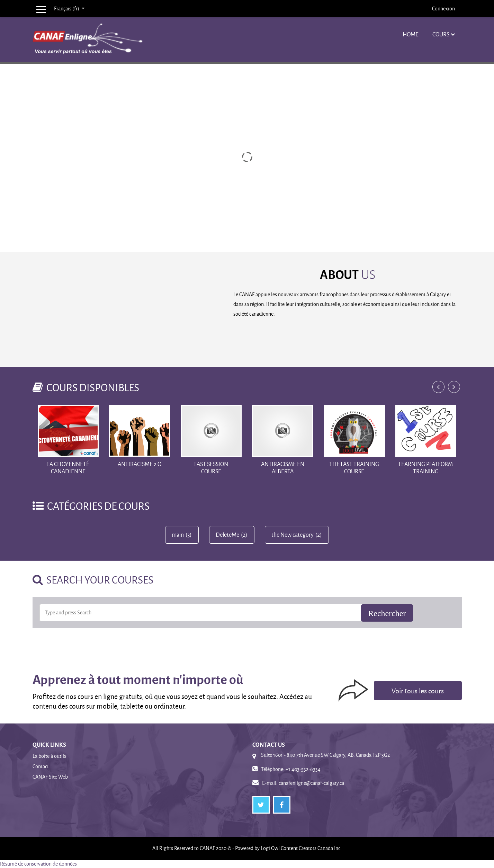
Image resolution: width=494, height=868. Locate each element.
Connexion (443, 8)
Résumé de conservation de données (38, 864)
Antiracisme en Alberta (283, 468)
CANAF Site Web (50, 777)
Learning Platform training (426, 468)
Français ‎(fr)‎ (67, 8)
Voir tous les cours (418, 691)
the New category (293, 535)
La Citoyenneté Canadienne (68, 468)
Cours (441, 34)
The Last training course (354, 468)
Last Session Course (211, 468)
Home (411, 34)
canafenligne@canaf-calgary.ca (311, 783)
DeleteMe (227, 535)
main (178, 535)
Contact (41, 766)
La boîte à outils (49, 756)
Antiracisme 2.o (140, 464)
